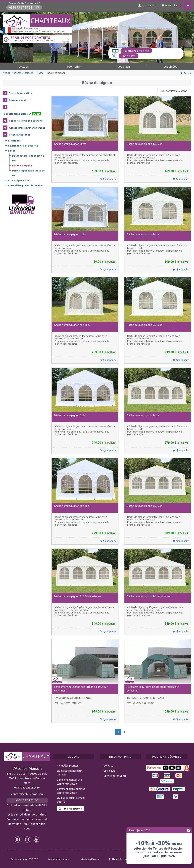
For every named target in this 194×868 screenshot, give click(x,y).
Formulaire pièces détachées (26, 185)
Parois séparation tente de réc (28, 173)
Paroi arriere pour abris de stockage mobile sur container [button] (81, 689)
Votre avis (124, 66)
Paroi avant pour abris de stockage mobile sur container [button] (153, 689)
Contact (108, 765)
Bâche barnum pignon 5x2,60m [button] (145, 325)
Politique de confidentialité (124, 859)
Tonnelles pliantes (68, 765)
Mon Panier (170, 6)
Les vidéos (170, 66)
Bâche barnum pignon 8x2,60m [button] (145, 506)
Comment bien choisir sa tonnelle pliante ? (71, 791)
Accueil (24, 66)
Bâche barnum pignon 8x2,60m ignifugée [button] (78, 596)
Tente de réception (20, 93)
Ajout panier (108, 179)
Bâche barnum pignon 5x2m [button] (143, 234)
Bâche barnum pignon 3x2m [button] (70, 144)
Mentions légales (90, 859)
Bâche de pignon (22, 166)
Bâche (40, 73)
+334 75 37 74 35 (21, 8)
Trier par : (174, 91)
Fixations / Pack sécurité (23, 146)
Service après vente (115, 776)
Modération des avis (59, 859)
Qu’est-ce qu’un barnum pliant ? (71, 800)
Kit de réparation (18, 180)
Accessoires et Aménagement (27, 128)
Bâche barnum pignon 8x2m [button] (143, 415)
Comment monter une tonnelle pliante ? (69, 782)
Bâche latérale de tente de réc (28, 158)
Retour (187, 73)
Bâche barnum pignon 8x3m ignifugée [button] (149, 596)
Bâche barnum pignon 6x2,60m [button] (72, 506)
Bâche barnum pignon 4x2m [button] (70, 234)
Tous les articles (70, 808)
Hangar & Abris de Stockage (26, 120)
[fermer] (189, 830)
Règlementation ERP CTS (24, 859)
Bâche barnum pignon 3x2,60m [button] (145, 144)
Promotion (74, 66)
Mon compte (145, 5)
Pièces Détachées (24, 73)
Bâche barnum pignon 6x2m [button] (70, 415)
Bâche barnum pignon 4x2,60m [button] (72, 325)
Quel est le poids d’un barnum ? (70, 773)
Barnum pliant (17, 100)
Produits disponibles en (22, 114)
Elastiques (14, 141)
